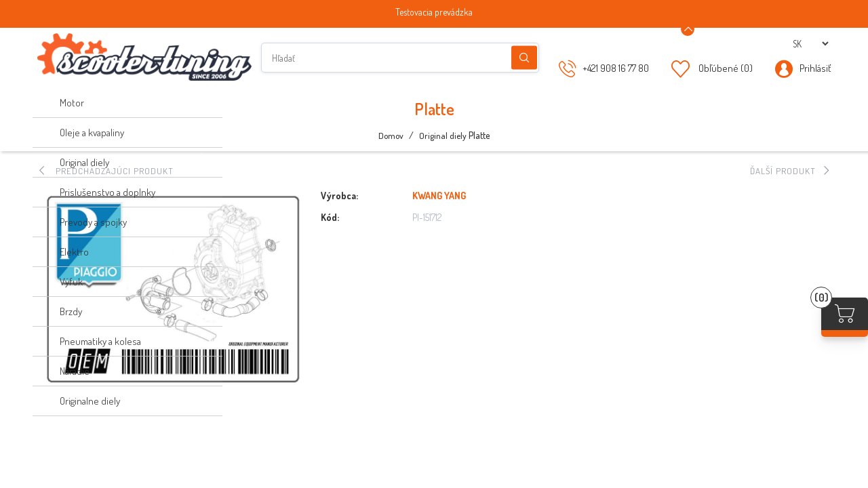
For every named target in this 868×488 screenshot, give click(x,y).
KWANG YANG (439, 196)
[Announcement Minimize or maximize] (688, 29)
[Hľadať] (400, 58)
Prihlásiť (815, 68)
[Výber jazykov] (810, 44)
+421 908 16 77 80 (616, 68)
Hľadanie (524, 58)
